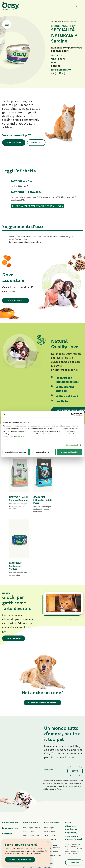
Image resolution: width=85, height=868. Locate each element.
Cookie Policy (22, 436)
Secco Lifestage (29, 768)
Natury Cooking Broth (52, 815)
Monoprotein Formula (31, 772)
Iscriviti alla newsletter (20, 860)
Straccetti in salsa (29, 818)
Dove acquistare (14, 143)
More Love (48, 823)
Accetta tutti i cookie (69, 452)
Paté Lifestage (28, 796)
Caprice (47, 796)
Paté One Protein (29, 800)
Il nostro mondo (10, 759)
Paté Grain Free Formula (32, 804)
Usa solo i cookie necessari (16, 452)
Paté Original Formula (31, 792)
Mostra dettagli (72, 445)
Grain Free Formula (30, 782)
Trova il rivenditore (16, 300)
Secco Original (49, 764)
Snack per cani (28, 829)
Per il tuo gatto (52, 759)
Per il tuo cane (30, 759)
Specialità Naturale (30, 825)
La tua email (49, 706)
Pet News (7, 770)
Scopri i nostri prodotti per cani (42, 639)
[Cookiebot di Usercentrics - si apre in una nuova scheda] (73, 414)
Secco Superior (49, 768)
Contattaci (36, 143)
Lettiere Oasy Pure (51, 831)
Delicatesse (48, 804)
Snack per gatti (49, 827)
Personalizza (43, 452)
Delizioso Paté (28, 814)
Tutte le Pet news (75, 556)
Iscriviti (75, 707)
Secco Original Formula (32, 764)
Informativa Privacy (55, 725)
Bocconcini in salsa (51, 788)
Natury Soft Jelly (29, 821)
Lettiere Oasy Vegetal (52, 835)
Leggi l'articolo (14, 575)
